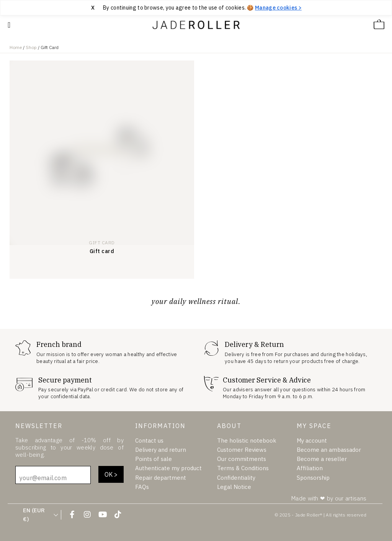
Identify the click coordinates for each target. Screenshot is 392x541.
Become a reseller (322, 459)
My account (312, 440)
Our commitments (242, 459)
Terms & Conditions (243, 468)
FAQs (142, 486)
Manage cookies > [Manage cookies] (278, 8)
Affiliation (310, 468)
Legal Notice (234, 486)
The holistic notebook (247, 440)
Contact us (149, 440)
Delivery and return (161, 450)
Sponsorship (313, 477)
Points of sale (154, 459)
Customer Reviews (242, 450)
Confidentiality (236, 477)
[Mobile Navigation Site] (9, 25)
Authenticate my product (168, 468)
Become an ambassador (329, 450)
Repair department (161, 477)
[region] (196, 8)
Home (16, 47)
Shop (31, 47)
